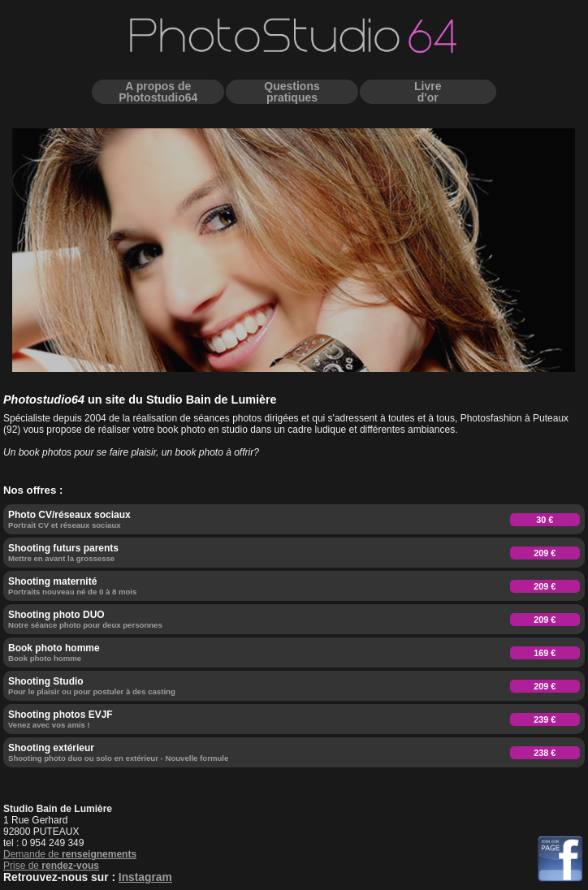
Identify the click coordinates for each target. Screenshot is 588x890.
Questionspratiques (292, 92)
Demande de (70, 854)
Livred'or (428, 92)
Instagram (145, 877)
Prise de (51, 866)
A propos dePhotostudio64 (158, 92)
